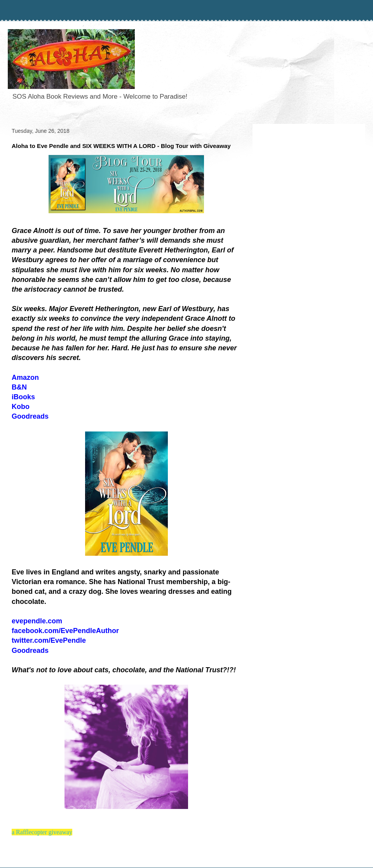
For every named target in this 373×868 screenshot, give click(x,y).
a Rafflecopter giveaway (42, 832)
